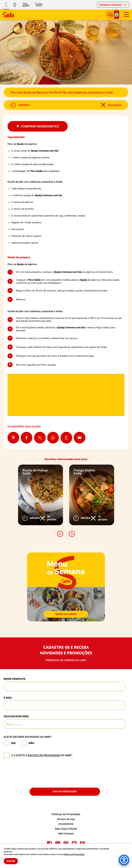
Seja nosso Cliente (66, 829)
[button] (60, 534)
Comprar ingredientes (38, 126)
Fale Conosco (66, 834)
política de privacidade (44, 755)
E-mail (8, 698)
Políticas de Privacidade (66, 814)
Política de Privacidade (74, 854)
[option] (41, 495)
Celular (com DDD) (16, 716)
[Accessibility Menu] (124, 860)
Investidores (66, 824)
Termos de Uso (66, 819)
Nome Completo (15, 679)
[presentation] (32, 773)
